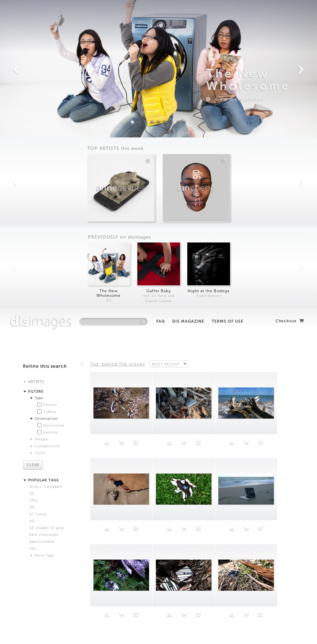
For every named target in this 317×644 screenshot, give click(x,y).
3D (32, 199)
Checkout (290, 13)
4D (32, 213)
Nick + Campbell (46, 179)
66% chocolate (44, 227)
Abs (33, 241)
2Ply (33, 193)
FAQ (161, 13)
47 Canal (38, 206)
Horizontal (54, 118)
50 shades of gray (47, 220)
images (41, 13)
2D (32, 186)
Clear (33, 157)
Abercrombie (42, 234)
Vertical (51, 125)
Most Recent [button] (166, 56)
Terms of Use (228, 13)
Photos (50, 97)
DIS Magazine (188, 13)
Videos (50, 104)
